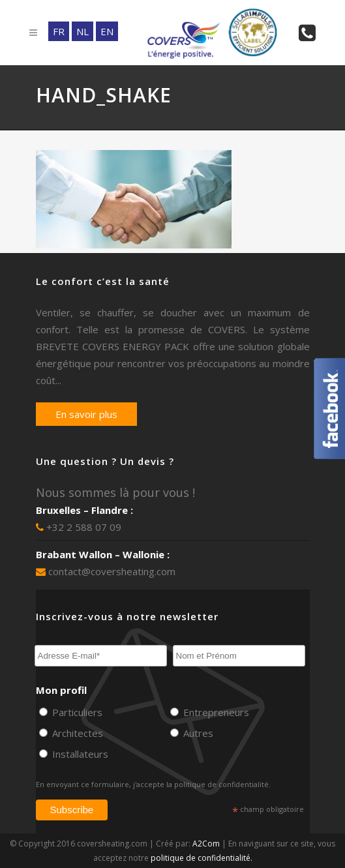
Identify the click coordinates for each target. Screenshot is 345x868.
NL (82, 31)
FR (59, 31)
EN (107, 31)
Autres (197, 733)
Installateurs (79, 754)
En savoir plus (86, 414)
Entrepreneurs (215, 712)
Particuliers (76, 712)
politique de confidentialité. (222, 784)
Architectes (76, 733)
